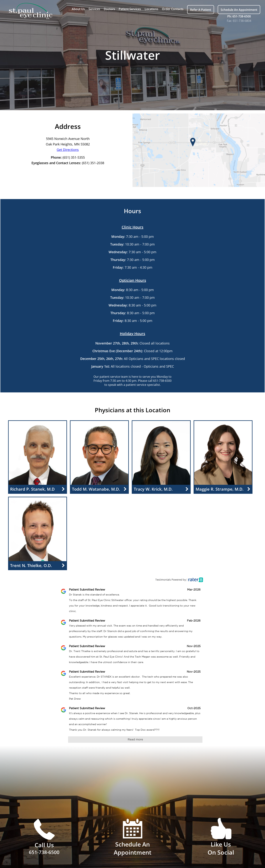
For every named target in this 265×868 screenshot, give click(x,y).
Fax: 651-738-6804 (239, 21)
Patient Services (130, 9)
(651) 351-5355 (74, 157)
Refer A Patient (201, 10)
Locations (151, 9)
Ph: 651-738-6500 (239, 16)
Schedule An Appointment (239, 10)
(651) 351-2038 (93, 163)
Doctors (109, 9)
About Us (78, 9)
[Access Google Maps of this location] (199, 150)
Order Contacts (173, 9)
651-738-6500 (162, 381)
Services (94, 9)
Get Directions (68, 150)
